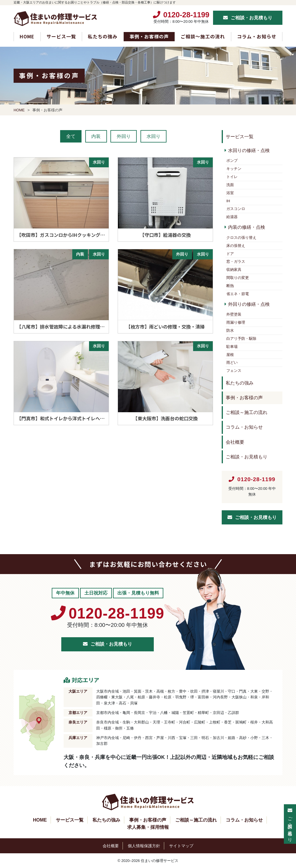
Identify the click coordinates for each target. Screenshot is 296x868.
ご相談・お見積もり (251, 18)
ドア (230, 254)
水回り (153, 136)
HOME (27, 36)
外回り (124, 136)
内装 (96, 136)
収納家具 (234, 270)
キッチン (234, 169)
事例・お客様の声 (149, 36)
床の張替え (236, 246)
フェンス (234, 371)
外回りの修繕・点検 (249, 304)
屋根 (230, 355)
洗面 (230, 185)
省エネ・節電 (238, 294)
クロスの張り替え (241, 238)
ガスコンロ (236, 209)
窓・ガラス (236, 261)
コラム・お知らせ (257, 36)
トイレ (232, 177)
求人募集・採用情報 (148, 827)
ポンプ (232, 161)
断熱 (230, 286)
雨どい (232, 362)
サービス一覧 (61, 36)
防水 (230, 330)
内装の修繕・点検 (247, 227)
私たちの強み (103, 36)
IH (228, 201)
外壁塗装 (234, 314)
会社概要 (235, 442)
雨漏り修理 (236, 322)
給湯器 (232, 217)
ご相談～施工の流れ (203, 36)
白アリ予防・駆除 (241, 339)
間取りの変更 (238, 278)
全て (71, 136)
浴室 (230, 193)
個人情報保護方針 (144, 846)
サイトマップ (181, 846)
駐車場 (232, 347)
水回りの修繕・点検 (249, 150)
